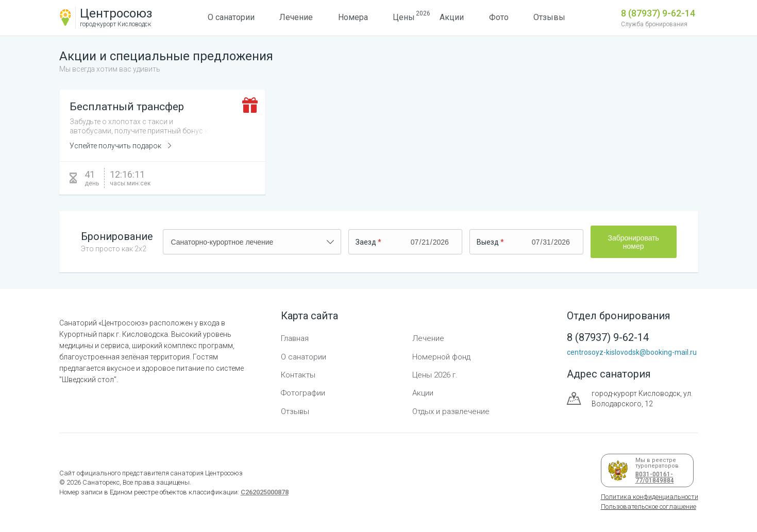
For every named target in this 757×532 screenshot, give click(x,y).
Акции (452, 17)
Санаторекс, (101, 482)
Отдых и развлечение (451, 411)
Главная (295, 338)
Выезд (488, 242)
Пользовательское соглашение (649, 507)
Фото (499, 17)
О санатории (231, 17)
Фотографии (303, 393)
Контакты (298, 375)
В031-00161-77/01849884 (653, 477)
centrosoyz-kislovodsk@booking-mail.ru (632, 352)
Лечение (296, 17)
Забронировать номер (633, 242)
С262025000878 (265, 492)
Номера (353, 17)
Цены (404, 16)
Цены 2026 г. (435, 375)
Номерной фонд (441, 357)
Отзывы (549, 17)
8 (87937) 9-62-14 (658, 13)
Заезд (366, 242)
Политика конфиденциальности (650, 497)
